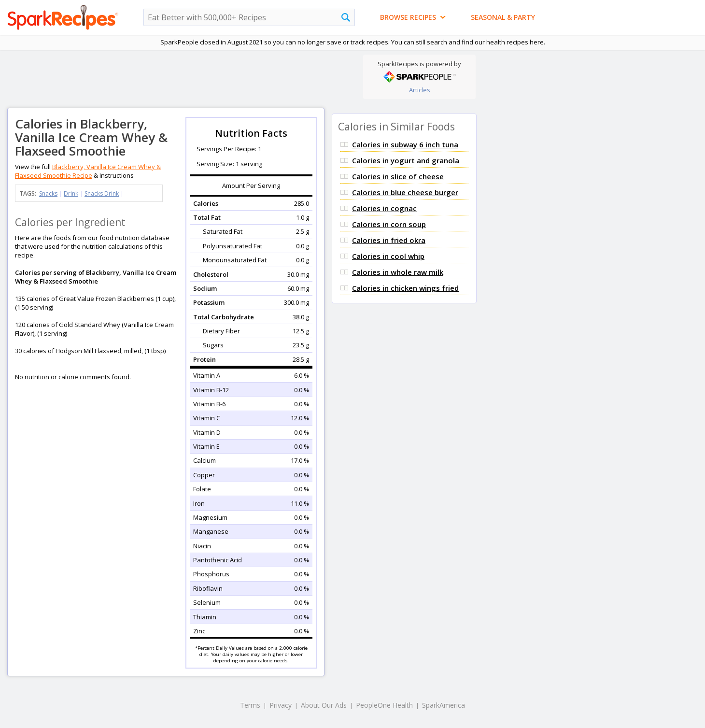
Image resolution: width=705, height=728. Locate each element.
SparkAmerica (444, 705)
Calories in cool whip (388, 256)
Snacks (48, 193)
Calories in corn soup (389, 224)
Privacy (281, 705)
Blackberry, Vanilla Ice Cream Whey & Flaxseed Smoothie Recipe (88, 171)
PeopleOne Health (384, 705)
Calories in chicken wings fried (405, 288)
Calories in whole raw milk (398, 272)
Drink (71, 193)
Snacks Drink (102, 193)
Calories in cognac (384, 208)
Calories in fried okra (389, 240)
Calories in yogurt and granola (406, 160)
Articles (420, 90)
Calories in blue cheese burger (405, 192)
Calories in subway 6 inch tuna (405, 144)
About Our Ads (324, 705)
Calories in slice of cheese (398, 176)
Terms (250, 705)
